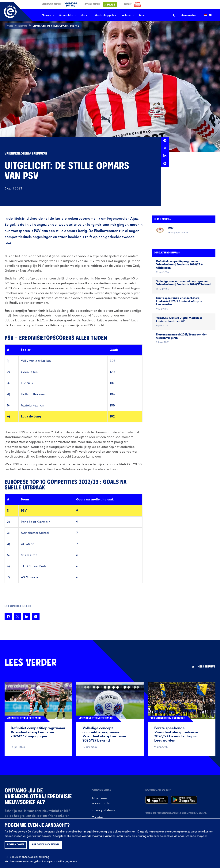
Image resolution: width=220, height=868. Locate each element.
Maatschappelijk (105, 15)
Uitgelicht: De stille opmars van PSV (57, 26)
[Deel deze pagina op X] (165, 148)
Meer (144, 15)
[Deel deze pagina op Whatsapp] (165, 163)
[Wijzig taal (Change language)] (212, 15)
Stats (85, 15)
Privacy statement (105, 810)
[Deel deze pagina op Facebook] (165, 140)
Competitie (67, 15)
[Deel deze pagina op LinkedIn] (165, 156)
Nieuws (48, 15)
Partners (128, 15)
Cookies (97, 817)
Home (10, 26)
